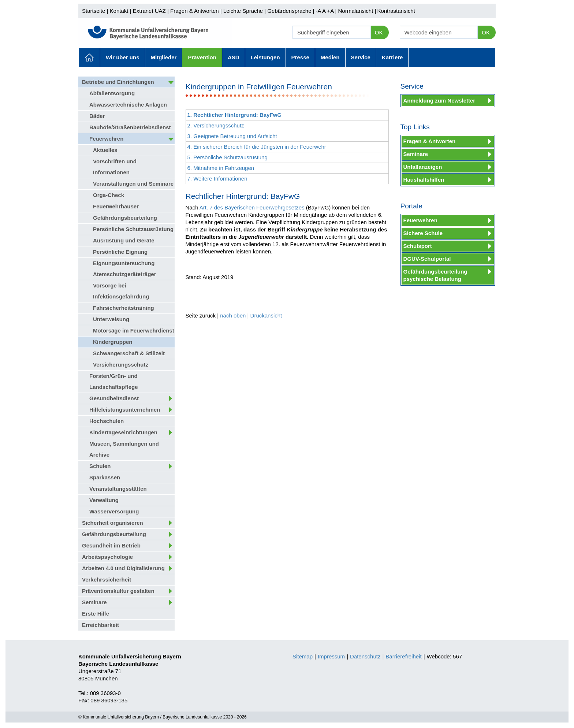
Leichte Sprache (243, 11)
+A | (331, 11)
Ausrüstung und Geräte (124, 240)
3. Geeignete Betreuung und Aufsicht (232, 136)
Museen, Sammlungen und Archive (124, 449)
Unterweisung (111, 319)
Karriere (392, 57)
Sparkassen (105, 477)
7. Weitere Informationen (217, 179)
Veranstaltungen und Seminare (133, 184)
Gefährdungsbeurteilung (125, 218)
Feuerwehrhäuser (116, 206)
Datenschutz (365, 656)
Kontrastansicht (396, 11)
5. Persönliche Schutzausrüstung (228, 157)
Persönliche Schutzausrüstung (133, 229)
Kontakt (119, 11)
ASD (234, 57)
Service (361, 57)
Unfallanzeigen (423, 167)
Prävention (202, 57)
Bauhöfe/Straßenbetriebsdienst (130, 127)
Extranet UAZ (149, 11)
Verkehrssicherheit (107, 580)
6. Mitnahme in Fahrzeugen (221, 168)
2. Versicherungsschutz (216, 125)
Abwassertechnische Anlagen (128, 105)
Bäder (97, 116)
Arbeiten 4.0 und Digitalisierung (123, 568)
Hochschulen (107, 421)
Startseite (94, 11)
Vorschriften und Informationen (115, 167)
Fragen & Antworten (195, 11)
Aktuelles (89, 57)
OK (379, 32)
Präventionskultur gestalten (118, 591)
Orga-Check (109, 195)
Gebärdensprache (289, 11)
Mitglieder (164, 57)
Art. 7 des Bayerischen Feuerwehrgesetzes (252, 207)
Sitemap (303, 656)
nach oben (233, 315)
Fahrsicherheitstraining (124, 308)
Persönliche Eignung (120, 252)
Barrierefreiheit (403, 656)
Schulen (100, 466)
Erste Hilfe (96, 614)
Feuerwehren (106, 139)
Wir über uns (123, 57)
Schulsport (418, 246)
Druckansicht (266, 315)
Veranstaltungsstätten (118, 489)
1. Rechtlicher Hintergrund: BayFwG (235, 115)
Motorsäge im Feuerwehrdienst (134, 330)
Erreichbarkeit (100, 625)
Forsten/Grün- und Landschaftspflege (114, 381)
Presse (300, 57)
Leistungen (265, 57)
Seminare (94, 602)
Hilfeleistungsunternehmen (125, 410)
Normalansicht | (357, 11)
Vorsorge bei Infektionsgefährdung (121, 291)
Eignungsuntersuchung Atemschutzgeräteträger (125, 269)
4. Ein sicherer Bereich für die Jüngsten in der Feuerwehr (257, 147)
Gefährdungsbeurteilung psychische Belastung (435, 275)
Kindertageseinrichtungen (123, 432)
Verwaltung (104, 500)
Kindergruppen (113, 342)
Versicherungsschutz (121, 365)
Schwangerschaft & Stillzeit (129, 353)
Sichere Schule (423, 233)
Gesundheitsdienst (114, 398)
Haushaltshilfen (424, 180)
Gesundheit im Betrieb (111, 545)
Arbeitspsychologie (107, 557)
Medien (330, 57)
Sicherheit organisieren (113, 523)
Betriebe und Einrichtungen (118, 82)
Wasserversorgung (114, 511)
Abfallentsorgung (112, 93)
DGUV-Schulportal (427, 259)
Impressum (331, 656)
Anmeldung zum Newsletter (439, 101)
